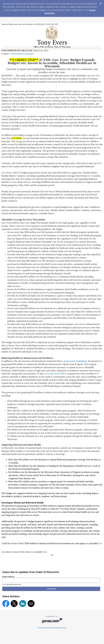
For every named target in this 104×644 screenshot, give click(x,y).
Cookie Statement (55, 628)
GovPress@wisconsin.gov (22, 54)
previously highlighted (76, 361)
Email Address (8, 577)
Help (64, 628)
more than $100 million (56, 374)
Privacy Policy (43, 628)
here (100, 543)
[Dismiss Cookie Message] (100, 3)
